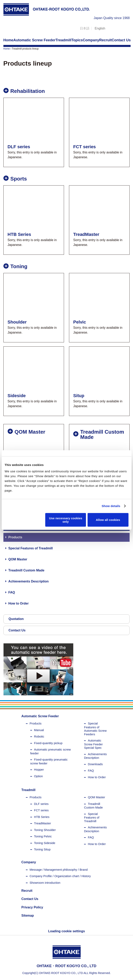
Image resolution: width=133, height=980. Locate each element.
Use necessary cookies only (66, 520)
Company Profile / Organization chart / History (60, 876)
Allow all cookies (108, 520)
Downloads (95, 764)
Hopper (39, 769)
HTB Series (42, 817)
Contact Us (17, 630)
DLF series (41, 804)
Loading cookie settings (66, 931)
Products (15, 537)
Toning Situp (42, 849)
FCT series (41, 810)
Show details (111, 506)
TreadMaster (43, 823)
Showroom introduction (45, 883)
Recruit (27, 891)
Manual (39, 730)
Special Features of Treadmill (31, 548)
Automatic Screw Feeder (40, 716)
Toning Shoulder (45, 830)
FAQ (12, 592)
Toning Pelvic (43, 836)
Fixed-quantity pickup (48, 743)
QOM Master (18, 559)
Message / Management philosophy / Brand (59, 870)
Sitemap (28, 916)
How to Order (19, 603)
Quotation (16, 619)
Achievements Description (29, 581)
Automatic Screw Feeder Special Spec (93, 744)
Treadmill (28, 790)
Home (7, 49)
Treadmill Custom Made (26, 570)
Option (39, 776)
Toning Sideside (45, 843)
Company (29, 862)
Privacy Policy (32, 907)
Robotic (39, 736)
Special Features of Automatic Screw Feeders (95, 729)
